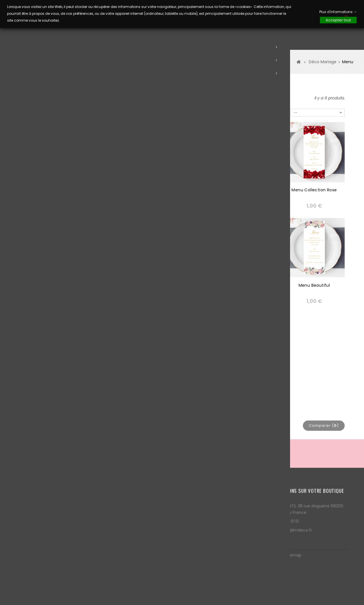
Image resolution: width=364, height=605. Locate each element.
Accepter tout (338, 20)
